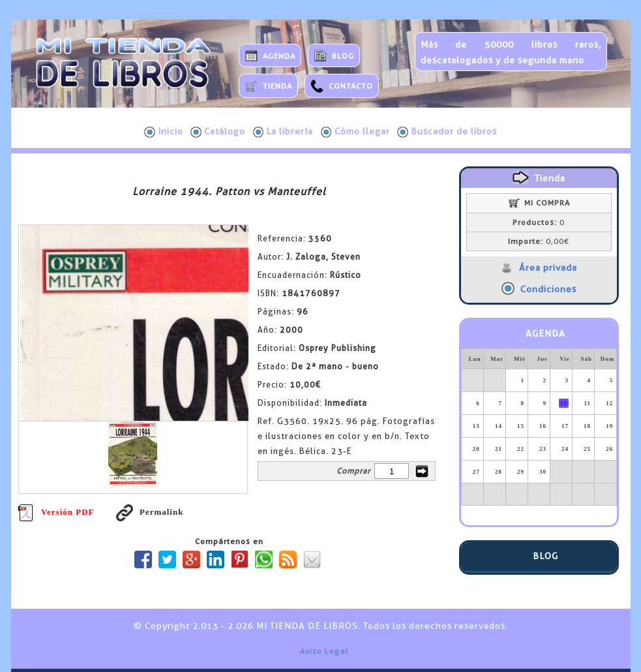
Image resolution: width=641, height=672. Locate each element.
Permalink (150, 512)
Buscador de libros (447, 132)
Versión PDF (56, 512)
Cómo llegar (355, 132)
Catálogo (218, 132)
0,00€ (539, 241)
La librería (283, 132)
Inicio (164, 132)
